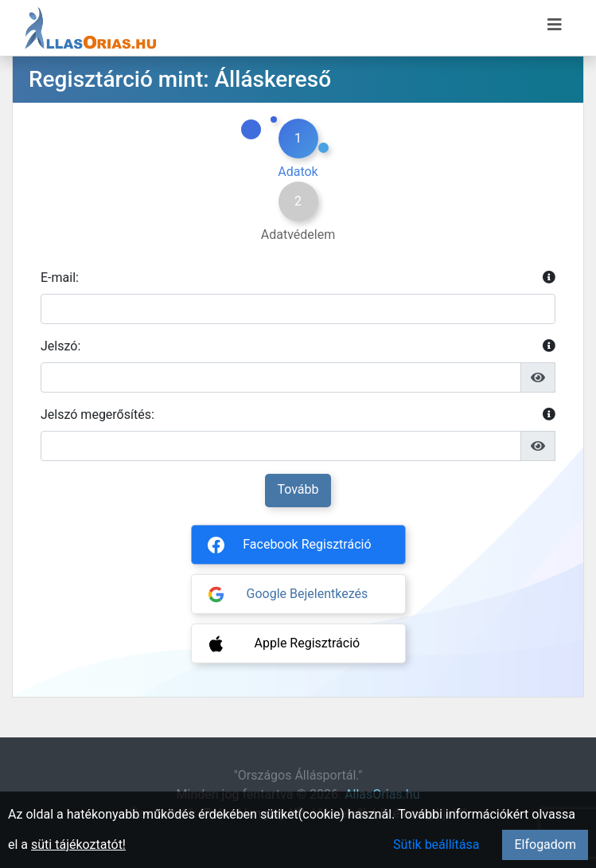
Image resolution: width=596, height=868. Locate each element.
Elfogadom (545, 845)
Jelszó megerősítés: (298, 415)
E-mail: (298, 278)
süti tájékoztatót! (78, 845)
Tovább (298, 489)
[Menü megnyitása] (555, 25)
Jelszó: (298, 346)
